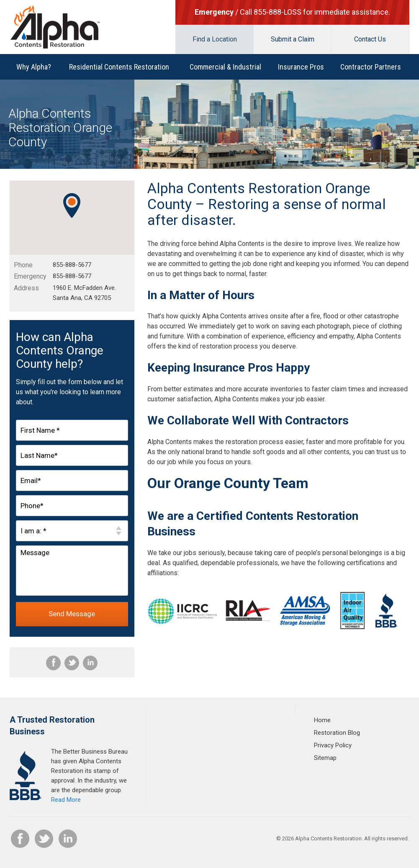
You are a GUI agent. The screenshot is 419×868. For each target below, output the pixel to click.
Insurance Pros (301, 67)
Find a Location (215, 39)
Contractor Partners (371, 67)
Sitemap (325, 758)
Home (322, 720)
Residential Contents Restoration (119, 67)
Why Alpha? (34, 67)
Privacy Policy (333, 745)
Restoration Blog (337, 733)
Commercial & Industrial (225, 67)
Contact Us (370, 39)
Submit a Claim (293, 39)
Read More (66, 800)
